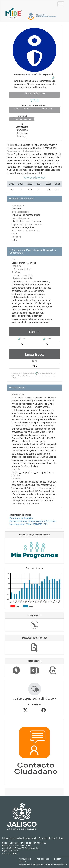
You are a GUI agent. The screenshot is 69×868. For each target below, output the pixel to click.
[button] (34, 199)
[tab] (34, 199)
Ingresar (57, 859)
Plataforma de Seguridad (21, 518)
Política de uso (43, 859)
